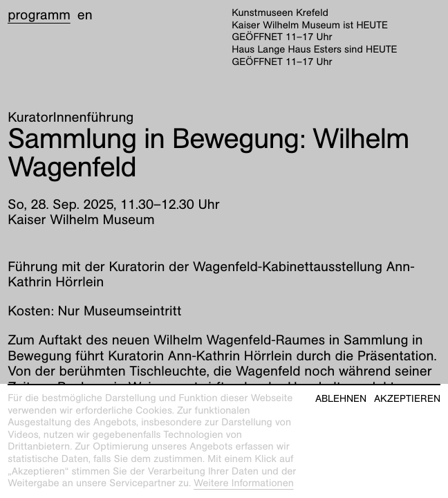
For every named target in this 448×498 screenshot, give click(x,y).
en (85, 15)
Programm (39, 15)
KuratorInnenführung (71, 118)
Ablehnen (341, 399)
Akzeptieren (407, 399)
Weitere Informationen (244, 483)
